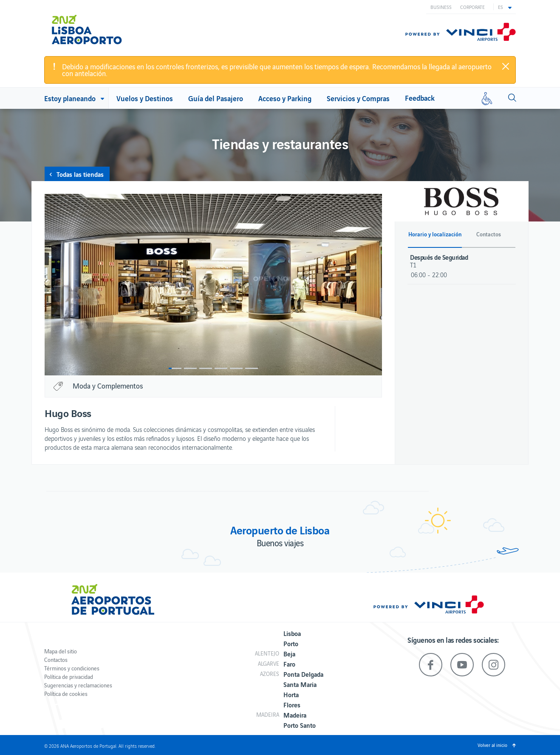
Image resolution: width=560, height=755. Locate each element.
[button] (505, 7)
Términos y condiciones (72, 668)
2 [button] (190, 368)
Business (441, 7)
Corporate (472, 7)
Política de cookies (66, 694)
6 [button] (252, 368)
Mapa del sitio (61, 651)
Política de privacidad (69, 677)
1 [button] (175, 368)
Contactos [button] (489, 234)
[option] (213, 285)
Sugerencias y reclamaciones (78, 685)
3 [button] (206, 368)
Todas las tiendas (80, 174)
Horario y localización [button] (435, 234)
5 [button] (236, 368)
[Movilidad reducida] (487, 98)
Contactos (56, 660)
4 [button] (221, 368)
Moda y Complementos (108, 386)
